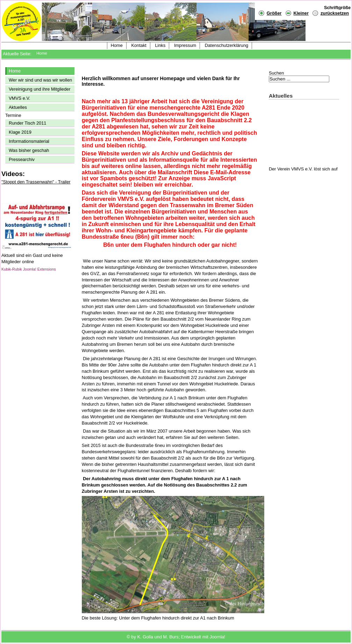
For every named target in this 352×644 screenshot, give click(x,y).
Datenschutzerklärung (227, 45)
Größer (270, 13)
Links (160, 45)
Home (117, 45)
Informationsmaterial (29, 141)
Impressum (185, 45)
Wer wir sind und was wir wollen (40, 80)
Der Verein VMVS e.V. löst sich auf (303, 170)
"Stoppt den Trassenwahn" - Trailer (36, 182)
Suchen (276, 73)
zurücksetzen (335, 13)
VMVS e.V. (19, 98)
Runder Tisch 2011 (27, 123)
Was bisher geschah (29, 150)
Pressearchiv (22, 159)
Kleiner (297, 13)
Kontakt (139, 45)
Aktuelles (18, 107)
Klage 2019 (20, 132)
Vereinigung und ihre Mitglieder (39, 89)
